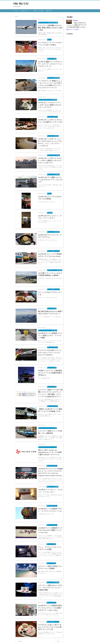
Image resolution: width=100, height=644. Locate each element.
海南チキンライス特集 (38, 10)
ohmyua (76, 20)
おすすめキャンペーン (25, 10)
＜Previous (20, 641)
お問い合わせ (49, 10)
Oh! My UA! (21, 4)
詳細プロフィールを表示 (72, 29)
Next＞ (58, 641)
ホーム (16, 10)
